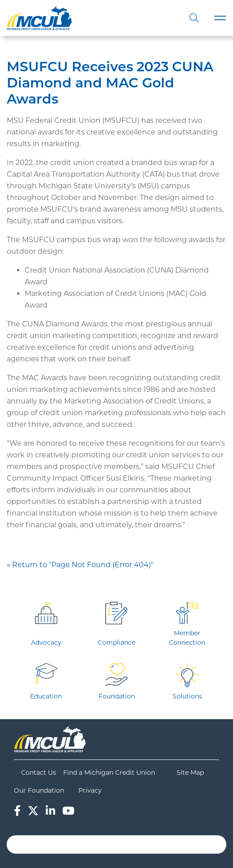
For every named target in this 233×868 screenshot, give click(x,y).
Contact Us (39, 773)
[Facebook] (17, 811)
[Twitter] (33, 811)
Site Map (190, 773)
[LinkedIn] (50, 811)
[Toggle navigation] (220, 18)
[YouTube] (68, 811)
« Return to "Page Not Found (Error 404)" (80, 565)
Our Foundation (39, 790)
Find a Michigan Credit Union (109, 773)
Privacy (90, 790)
